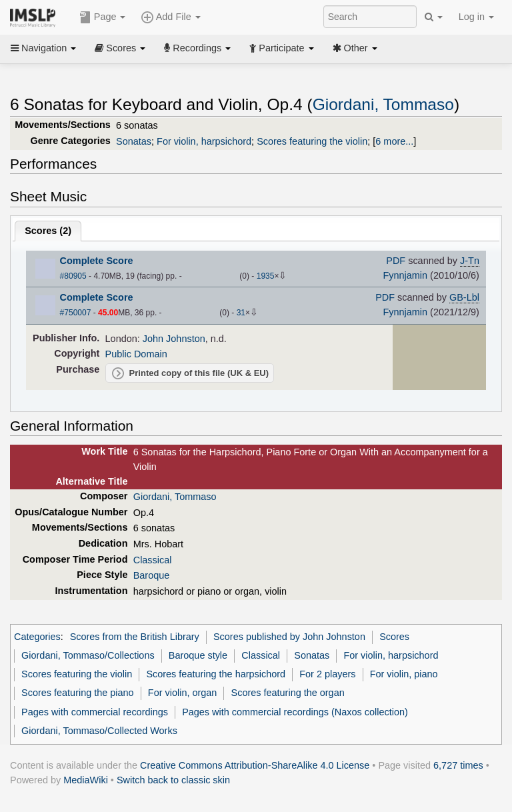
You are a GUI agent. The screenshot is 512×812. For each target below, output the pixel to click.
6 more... (394, 141)
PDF (396, 261)
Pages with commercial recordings (95, 712)
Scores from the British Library (135, 637)
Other (355, 48)
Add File (171, 17)
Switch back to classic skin (173, 780)
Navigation (43, 48)
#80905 (73, 276)
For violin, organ (183, 693)
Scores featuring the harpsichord (216, 674)
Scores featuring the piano (78, 693)
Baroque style (198, 655)
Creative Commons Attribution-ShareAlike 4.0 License (255, 765)
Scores (120, 48)
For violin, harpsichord (204, 141)
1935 (266, 276)
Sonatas (134, 141)
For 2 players (327, 674)
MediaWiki (86, 780)
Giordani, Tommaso (383, 104)
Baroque (152, 575)
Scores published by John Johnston (289, 637)
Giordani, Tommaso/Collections (88, 655)
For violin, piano (404, 674)
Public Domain (136, 354)
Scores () (48, 231)
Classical (153, 560)
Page (103, 17)
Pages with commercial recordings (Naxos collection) (295, 712)
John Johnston (174, 339)
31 (241, 313)
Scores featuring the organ (288, 693)
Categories (37, 637)
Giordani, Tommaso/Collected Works (99, 731)
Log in (476, 17)
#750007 (76, 313)
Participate (281, 48)
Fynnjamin (405, 275)
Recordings (197, 48)
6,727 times (458, 765)
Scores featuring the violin (312, 141)
